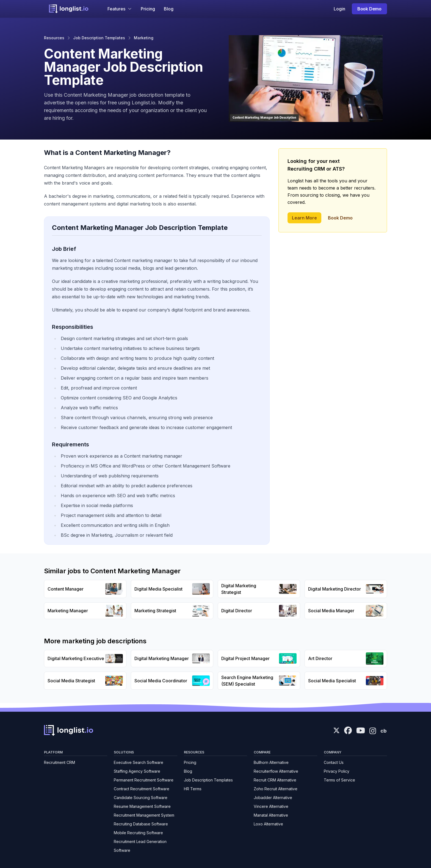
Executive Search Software (139, 762)
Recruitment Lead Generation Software (140, 846)
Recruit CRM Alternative (275, 780)
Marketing (144, 38)
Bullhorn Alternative (271, 762)
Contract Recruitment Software (142, 789)
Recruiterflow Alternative (276, 771)
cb (383, 731)
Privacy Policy (337, 771)
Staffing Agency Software (137, 771)
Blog (169, 9)
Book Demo (369, 9)
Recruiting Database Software (141, 824)
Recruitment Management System (144, 815)
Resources (54, 38)
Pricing (148, 9)
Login (339, 9)
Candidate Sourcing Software (141, 798)
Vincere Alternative (271, 806)
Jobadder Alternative (273, 798)
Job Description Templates (99, 38)
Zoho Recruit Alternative (276, 789)
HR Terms (193, 789)
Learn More (304, 218)
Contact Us (334, 762)
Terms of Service (339, 780)
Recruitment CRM (60, 762)
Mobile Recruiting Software (138, 833)
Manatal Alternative (271, 815)
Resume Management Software (142, 806)
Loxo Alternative (268, 824)
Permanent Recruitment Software (144, 780)
